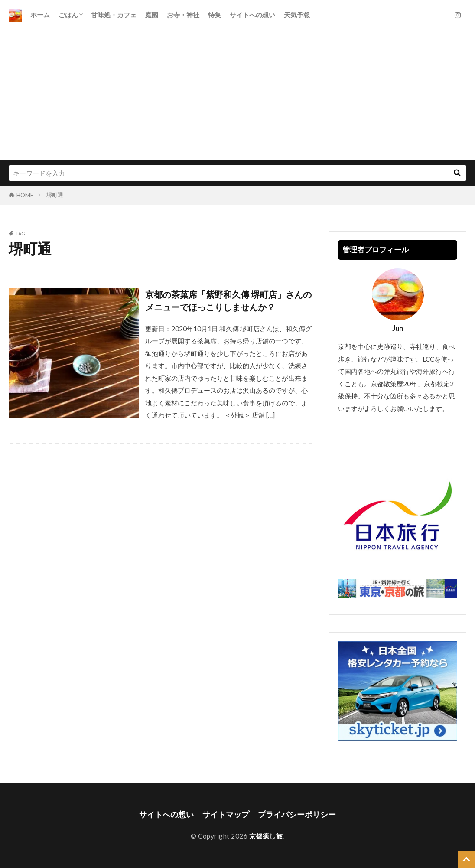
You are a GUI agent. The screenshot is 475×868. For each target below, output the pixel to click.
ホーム (40, 15)
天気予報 (297, 15)
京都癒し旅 (266, 836)
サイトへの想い (252, 15)
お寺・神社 (183, 15)
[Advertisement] (237, 95)
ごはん (68, 15)
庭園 (152, 15)
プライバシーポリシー (297, 814)
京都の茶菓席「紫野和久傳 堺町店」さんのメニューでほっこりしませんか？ (228, 301)
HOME (25, 195)
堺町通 (55, 195)
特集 (215, 15)
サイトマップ (226, 814)
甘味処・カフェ (114, 15)
